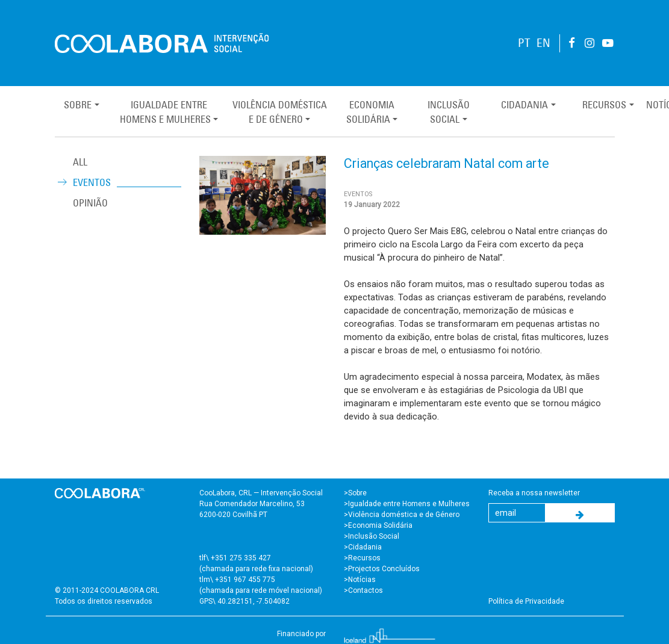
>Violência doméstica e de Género (402, 515)
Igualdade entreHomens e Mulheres (165, 112)
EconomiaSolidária (370, 112)
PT (524, 43)
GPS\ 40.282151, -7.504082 (244, 601)
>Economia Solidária (378, 525)
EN (543, 43)
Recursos (604, 105)
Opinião (90, 203)
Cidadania (524, 105)
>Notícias (360, 580)
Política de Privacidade (526, 601)
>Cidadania (363, 547)
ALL (80, 162)
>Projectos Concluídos (382, 569)
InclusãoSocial (449, 112)
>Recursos (362, 558)
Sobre (78, 105)
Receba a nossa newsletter (534, 493)
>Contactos (363, 590)
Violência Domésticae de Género (280, 112)
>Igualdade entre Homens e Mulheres (407, 504)
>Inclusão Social (372, 536)
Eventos (92, 182)
